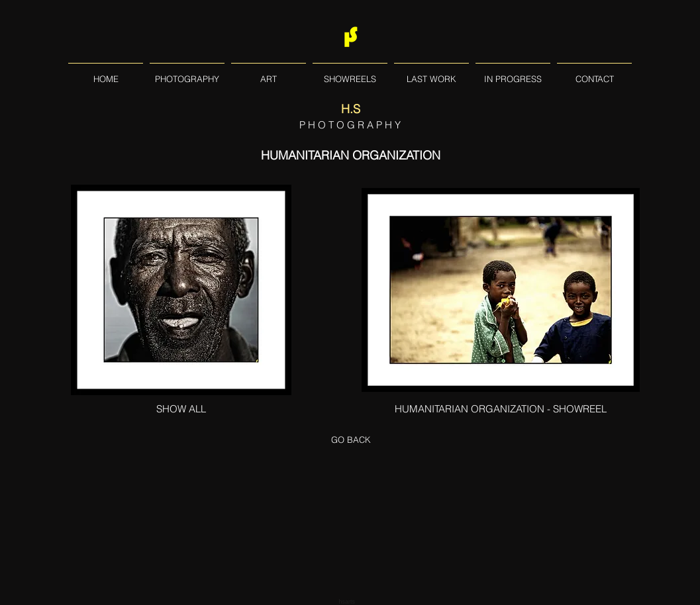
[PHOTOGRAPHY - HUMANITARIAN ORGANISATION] (501, 290)
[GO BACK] (351, 440)
